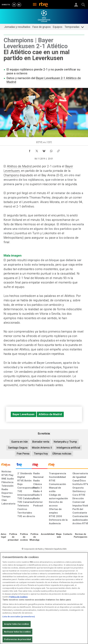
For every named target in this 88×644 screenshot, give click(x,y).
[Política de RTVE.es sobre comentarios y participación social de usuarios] (81, 536)
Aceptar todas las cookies (17, 624)
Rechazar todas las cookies (17, 632)
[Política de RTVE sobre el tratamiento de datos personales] (13, 537)
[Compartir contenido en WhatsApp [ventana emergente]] (51, 150)
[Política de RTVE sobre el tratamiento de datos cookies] (24, 537)
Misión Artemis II (42, 448)
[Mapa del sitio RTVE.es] (59, 536)
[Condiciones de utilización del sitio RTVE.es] (4, 536)
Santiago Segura (18, 448)
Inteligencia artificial (68, 448)
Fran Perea (23, 454)
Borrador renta (41, 442)
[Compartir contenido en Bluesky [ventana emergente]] (44, 150)
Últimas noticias (62, 454)
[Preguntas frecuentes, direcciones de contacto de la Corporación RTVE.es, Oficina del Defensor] (68, 534)
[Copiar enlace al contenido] (58, 150)
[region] (44, 598)
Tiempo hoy (41, 454)
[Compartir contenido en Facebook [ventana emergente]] (30, 150)
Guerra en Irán (20, 442)
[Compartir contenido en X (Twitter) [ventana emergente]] (37, 150)
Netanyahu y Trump (65, 442)
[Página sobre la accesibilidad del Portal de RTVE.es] (48, 534)
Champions (11, 175)
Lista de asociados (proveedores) (19, 617)
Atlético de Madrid (19, 166)
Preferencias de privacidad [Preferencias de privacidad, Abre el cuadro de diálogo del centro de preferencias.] (17, 639)
